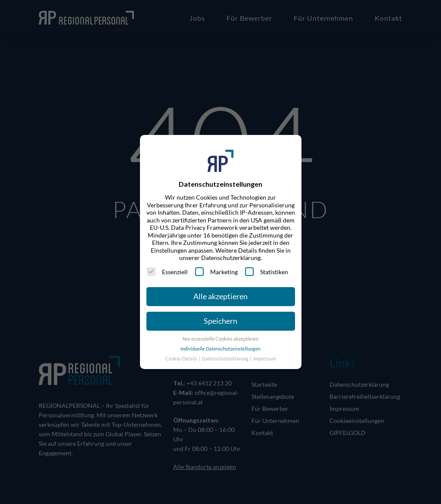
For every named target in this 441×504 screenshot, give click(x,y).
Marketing (216, 272)
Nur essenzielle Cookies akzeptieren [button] (220, 339)
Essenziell (167, 272)
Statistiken (267, 272)
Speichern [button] (220, 321)
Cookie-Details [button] (182, 359)
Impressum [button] (265, 359)
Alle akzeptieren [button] (220, 296)
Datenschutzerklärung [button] (226, 359)
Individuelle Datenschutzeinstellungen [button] (220, 349)
